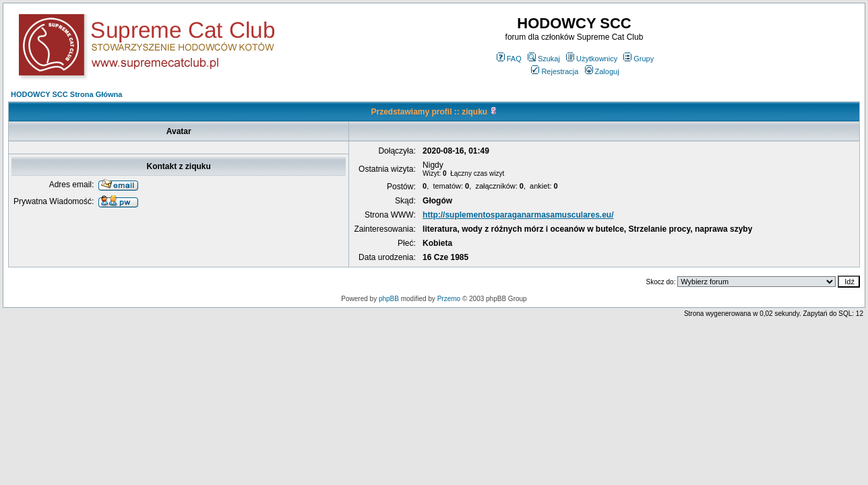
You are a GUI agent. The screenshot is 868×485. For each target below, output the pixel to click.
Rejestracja (555, 71)
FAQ (509, 59)
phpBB (389, 299)
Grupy (639, 59)
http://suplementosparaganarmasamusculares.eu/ (518, 215)
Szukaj (544, 59)
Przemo (449, 299)
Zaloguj (602, 71)
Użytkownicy (592, 59)
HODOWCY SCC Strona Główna (66, 94)
